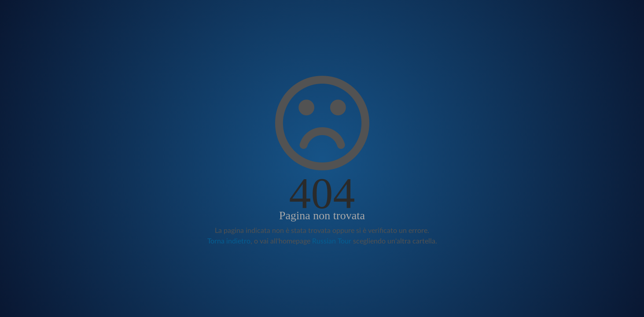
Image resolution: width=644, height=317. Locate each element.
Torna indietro (229, 241)
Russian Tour (332, 241)
